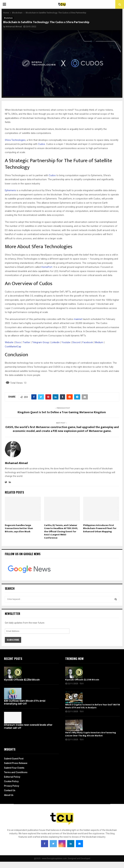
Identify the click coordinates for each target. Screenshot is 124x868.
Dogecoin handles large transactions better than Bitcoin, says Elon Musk (19, 528)
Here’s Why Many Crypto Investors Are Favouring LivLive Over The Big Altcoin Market (91, 734)
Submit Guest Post (14, 759)
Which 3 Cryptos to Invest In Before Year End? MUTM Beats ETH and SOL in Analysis (93, 706)
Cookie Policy (11, 781)
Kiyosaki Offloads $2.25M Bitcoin (22, 680)
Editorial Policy (12, 777)
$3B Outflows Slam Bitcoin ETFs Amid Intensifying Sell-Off (25, 702)
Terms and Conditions (16, 772)
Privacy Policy (12, 786)
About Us (9, 795)
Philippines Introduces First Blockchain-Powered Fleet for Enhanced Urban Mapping (100, 528)
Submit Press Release (16, 763)
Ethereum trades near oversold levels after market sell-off (28, 726)
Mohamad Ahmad (14, 27)
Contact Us (10, 790)
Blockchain (8, 18)
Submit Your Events (14, 768)
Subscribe (13, 640)
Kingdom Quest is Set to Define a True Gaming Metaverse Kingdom (62, 412)
